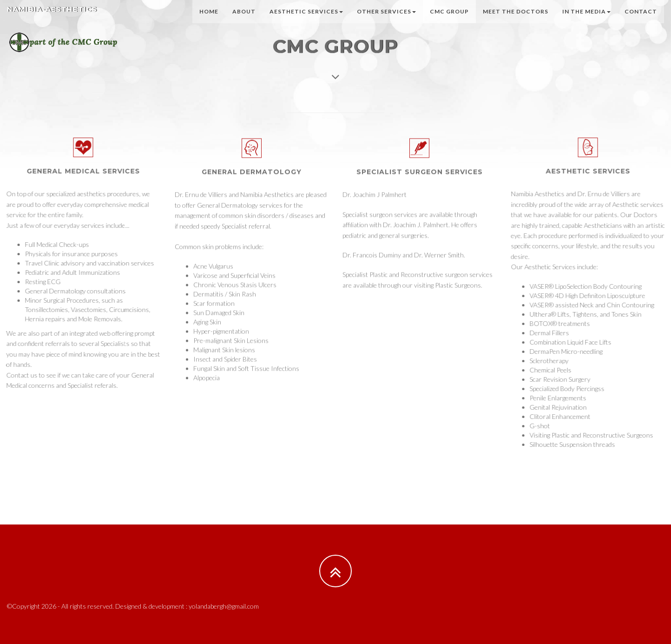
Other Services (386, 21)
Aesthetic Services (306, 21)
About (244, 21)
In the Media (586, 21)
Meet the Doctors (516, 21)
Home (209, 21)
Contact (641, 21)
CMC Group (449, 21)
